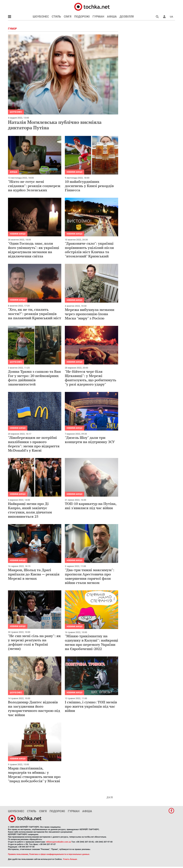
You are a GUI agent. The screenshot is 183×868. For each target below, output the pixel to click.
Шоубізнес (41, 17)
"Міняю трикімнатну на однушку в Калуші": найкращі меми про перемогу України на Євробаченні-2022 (91, 642)
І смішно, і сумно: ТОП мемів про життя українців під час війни (91, 706)
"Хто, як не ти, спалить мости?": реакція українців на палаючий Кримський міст (35, 314)
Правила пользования (18, 854)
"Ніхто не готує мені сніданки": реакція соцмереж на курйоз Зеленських (34, 186)
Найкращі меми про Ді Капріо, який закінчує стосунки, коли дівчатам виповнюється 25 (30, 510)
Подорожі (82, 17)
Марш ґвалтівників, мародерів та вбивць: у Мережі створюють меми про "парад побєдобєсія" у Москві (34, 775)
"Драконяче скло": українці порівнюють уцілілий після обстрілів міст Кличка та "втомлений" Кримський (89, 250)
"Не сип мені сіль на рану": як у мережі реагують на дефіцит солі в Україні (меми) (34, 642)
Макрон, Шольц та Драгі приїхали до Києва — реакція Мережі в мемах (34, 574)
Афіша (112, 17)
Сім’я (68, 17)
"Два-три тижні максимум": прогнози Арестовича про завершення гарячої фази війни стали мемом (90, 576)
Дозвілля (127, 17)
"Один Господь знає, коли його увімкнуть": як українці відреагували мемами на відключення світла (34, 250)
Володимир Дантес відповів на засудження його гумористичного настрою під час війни (34, 708)
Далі (110, 797)
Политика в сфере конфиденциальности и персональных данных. (60, 854)
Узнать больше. (70, 859)
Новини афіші (75, 172)
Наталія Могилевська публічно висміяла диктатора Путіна (55, 125)
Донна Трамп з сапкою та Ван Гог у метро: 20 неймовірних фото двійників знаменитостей (34, 378)
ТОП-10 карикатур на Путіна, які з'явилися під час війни (91, 506)
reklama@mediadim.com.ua (58, 842)
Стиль (56, 17)
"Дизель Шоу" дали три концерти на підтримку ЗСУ (90, 440)
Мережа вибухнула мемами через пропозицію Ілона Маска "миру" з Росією (90, 314)
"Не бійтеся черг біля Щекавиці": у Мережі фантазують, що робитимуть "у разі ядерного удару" (91, 378)
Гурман (98, 17)
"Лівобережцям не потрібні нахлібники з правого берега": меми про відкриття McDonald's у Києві (34, 444)
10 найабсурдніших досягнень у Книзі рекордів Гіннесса (89, 186)
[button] (164, 17)
